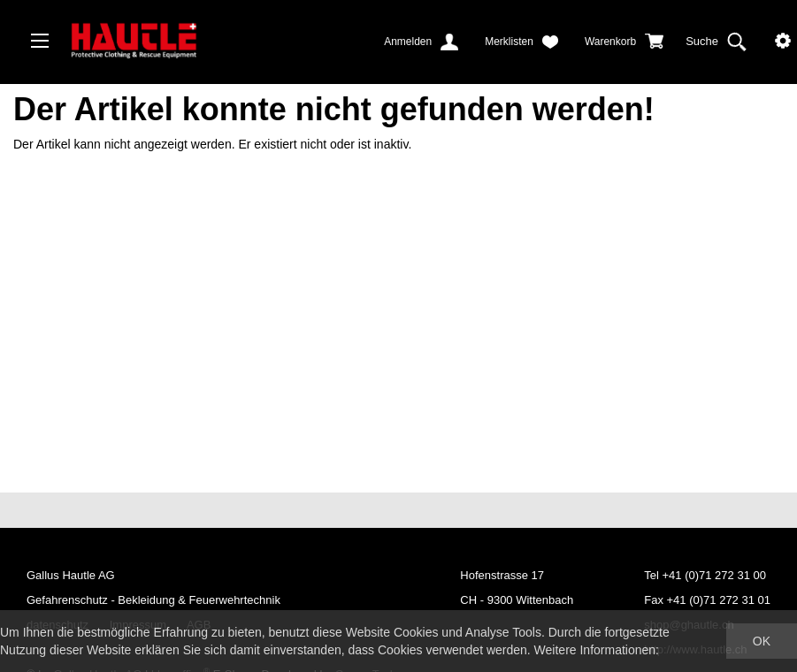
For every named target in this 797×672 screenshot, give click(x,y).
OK (762, 641)
